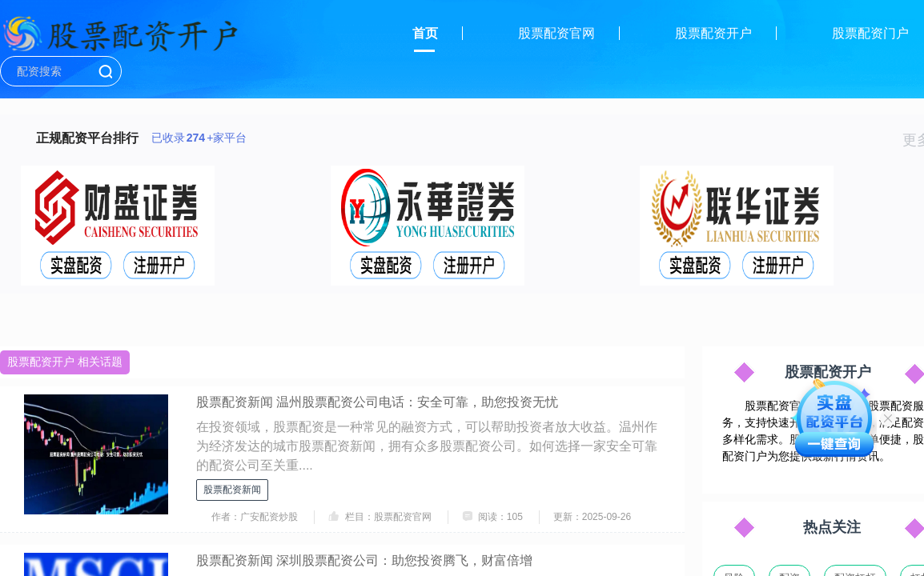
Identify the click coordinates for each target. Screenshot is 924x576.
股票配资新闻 (232, 490)
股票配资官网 (556, 33)
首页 (425, 33)
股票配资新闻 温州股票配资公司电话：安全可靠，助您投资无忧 (377, 402)
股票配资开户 (713, 33)
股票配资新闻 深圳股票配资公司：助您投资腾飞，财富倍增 (364, 560)
